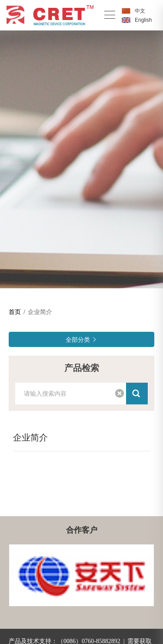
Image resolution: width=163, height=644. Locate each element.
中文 (140, 11)
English (143, 20)
